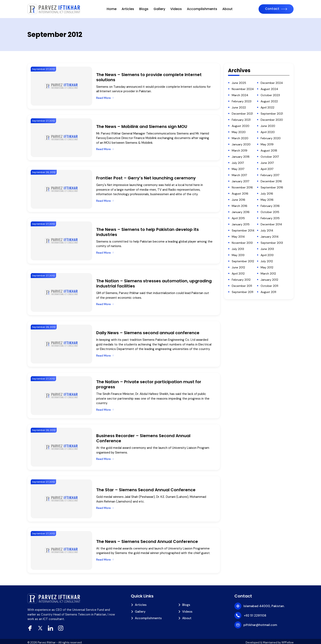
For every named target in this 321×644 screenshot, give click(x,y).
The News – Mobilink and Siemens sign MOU (142, 127)
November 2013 (242, 243)
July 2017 (238, 163)
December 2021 (242, 114)
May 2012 (267, 267)
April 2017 (267, 169)
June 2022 (239, 107)
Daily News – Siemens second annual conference (148, 333)
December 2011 (242, 286)
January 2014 (270, 237)
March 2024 (240, 95)
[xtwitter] (40, 628)
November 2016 (242, 187)
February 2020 (271, 138)
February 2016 (270, 206)
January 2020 (241, 144)
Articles (128, 9)
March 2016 (240, 206)
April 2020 (268, 132)
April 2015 (238, 218)
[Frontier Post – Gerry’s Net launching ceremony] (61, 189)
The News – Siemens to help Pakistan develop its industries (148, 232)
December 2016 (271, 181)
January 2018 (241, 157)
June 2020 (268, 126)
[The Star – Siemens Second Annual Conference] (61, 499)
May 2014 (238, 237)
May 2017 (238, 169)
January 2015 (241, 224)
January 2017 (240, 181)
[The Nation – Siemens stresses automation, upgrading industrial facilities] (61, 293)
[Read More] (105, 98)
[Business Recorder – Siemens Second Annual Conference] (61, 447)
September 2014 (243, 230)
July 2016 (267, 194)
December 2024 (272, 83)
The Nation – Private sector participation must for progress (149, 384)
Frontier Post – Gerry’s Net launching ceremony (146, 178)
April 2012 (238, 274)
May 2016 (267, 200)
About (227, 9)
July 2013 (238, 249)
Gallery (159, 9)
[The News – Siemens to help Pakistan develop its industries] (61, 241)
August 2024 (269, 89)
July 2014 (267, 230)
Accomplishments (202, 9)
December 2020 (272, 120)
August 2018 (269, 150)
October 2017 (270, 157)
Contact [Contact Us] (272, 9)
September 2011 (242, 292)
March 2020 (240, 138)
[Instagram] (61, 628)
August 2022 (269, 101)
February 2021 (241, 120)
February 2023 (242, 101)
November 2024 (243, 89)
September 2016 (272, 187)
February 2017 (270, 175)
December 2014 (271, 224)
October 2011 (269, 286)
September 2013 (272, 243)
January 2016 (241, 212)
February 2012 (241, 280)
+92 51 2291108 (255, 616)
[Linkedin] (50, 628)
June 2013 (267, 249)
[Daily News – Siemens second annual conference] (61, 344)
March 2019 (240, 150)
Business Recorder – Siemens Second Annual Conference (143, 438)
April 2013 (267, 255)
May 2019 (267, 144)
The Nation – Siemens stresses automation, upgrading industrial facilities (154, 283)
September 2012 (243, 261)
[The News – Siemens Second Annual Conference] (61, 551)
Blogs (144, 9)
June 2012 (238, 267)
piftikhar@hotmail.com (260, 625)
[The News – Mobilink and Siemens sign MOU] (61, 138)
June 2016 (238, 200)
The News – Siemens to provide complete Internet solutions (149, 77)
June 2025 (239, 83)
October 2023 (270, 95)
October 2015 (270, 212)
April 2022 (267, 107)
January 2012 (269, 280)
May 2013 (238, 255)
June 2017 (267, 163)
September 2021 (272, 114)
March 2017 (239, 175)
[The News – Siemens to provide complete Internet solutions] (61, 86)
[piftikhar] (54, 9)
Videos (176, 9)
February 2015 (270, 218)
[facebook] (30, 628)
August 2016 (240, 194)
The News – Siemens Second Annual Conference (147, 541)
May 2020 (239, 132)
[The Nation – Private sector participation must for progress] (61, 396)
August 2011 (268, 292)
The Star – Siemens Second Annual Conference (146, 490)
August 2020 (241, 126)
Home (112, 9)
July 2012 (267, 261)
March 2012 (268, 274)
